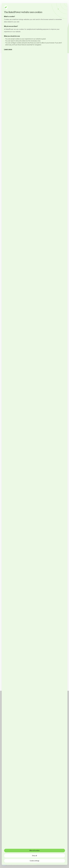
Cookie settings (34, 861)
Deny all (34, 856)
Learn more (8, 49)
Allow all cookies (34, 851)
